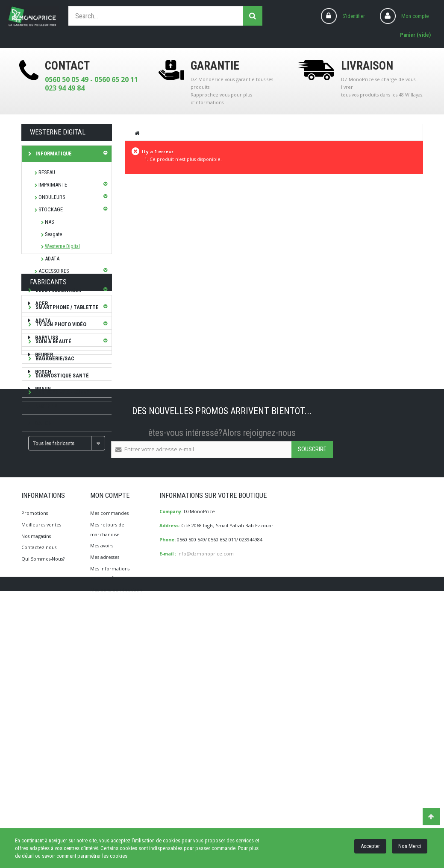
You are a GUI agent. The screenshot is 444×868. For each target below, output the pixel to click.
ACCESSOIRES (54, 271)
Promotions (35, 754)
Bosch (43, 512)
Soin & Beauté (53, 341)
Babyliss (46, 478)
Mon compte (415, 16)
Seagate (53, 234)
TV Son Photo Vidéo (60, 324)
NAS (49, 222)
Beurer (43, 495)
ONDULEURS (52, 197)
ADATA (52, 259)
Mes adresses (105, 798)
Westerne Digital (62, 246)
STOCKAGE (51, 209)
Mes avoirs (102, 786)
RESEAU (47, 172)
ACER (41, 444)
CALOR (43, 563)
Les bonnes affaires (62, 392)
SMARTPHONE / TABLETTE (66, 307)
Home (137, 133)
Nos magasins (36, 777)
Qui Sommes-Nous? (43, 799)
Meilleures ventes (41, 765)
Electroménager (58, 290)
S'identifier (354, 16)
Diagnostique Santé (62, 376)
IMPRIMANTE (53, 185)
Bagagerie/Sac (54, 358)
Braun (42, 529)
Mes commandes (109, 754)
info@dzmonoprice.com (206, 794)
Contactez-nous (39, 788)
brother (45, 546)
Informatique (53, 153)
